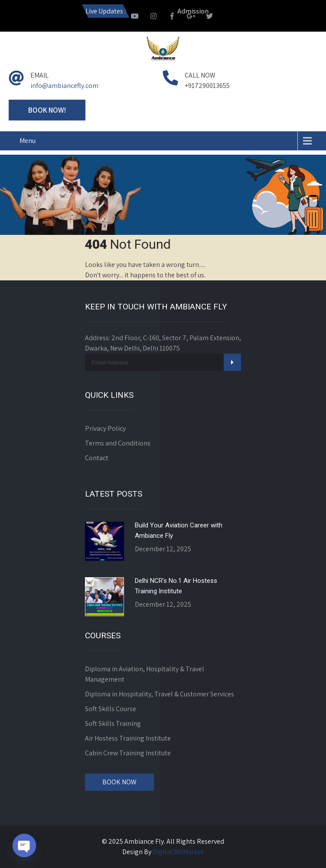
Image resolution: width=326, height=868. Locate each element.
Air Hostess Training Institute (128, 738)
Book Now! (47, 110)
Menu (28, 141)
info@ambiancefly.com (64, 86)
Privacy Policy (105, 428)
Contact (97, 458)
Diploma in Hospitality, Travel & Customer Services (160, 694)
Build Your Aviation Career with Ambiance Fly (179, 530)
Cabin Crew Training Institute (128, 753)
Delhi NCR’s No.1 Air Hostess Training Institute (176, 586)
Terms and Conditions (118, 443)
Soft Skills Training (113, 723)
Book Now (119, 782)
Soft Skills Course (111, 709)
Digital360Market (178, 852)
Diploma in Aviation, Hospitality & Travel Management (145, 674)
